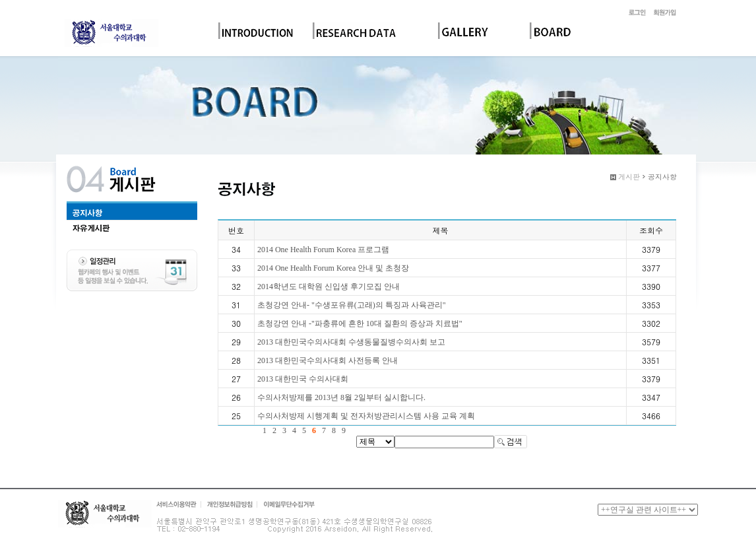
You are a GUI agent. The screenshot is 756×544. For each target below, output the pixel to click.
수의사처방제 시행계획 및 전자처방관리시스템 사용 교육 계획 (366, 416)
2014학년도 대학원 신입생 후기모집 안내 (329, 287)
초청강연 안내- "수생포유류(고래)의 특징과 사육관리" (352, 305)
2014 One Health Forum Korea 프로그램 (323, 250)
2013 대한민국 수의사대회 (303, 379)
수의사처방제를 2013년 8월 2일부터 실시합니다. (341, 397)
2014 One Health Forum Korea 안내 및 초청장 (333, 268)
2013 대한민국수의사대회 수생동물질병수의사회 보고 (351, 342)
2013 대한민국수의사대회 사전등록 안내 (328, 360)
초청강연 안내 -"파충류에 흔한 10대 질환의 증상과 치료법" (360, 323)
